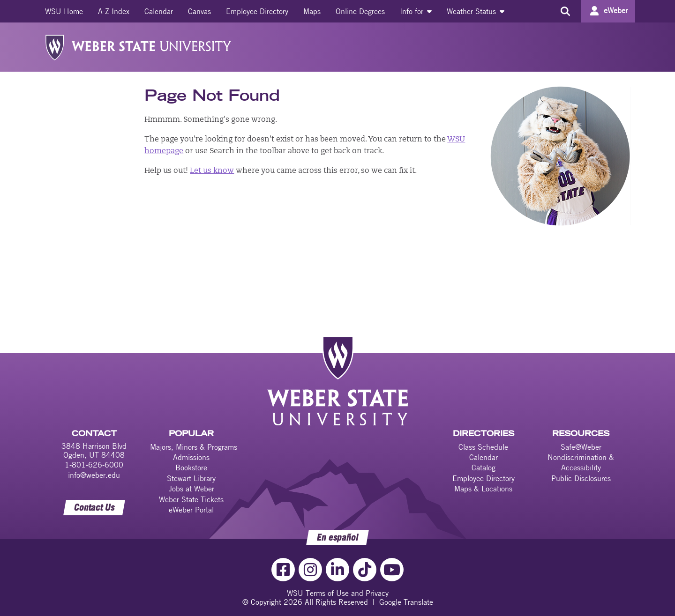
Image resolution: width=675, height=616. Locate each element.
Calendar (159, 11)
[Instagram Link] (310, 570)
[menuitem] (64, 11)
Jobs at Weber (191, 489)
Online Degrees (360, 11)
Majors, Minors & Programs (194, 447)
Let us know (212, 171)
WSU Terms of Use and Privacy (338, 593)
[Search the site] (565, 11)
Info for (416, 11)
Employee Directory (257, 11)
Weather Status (476, 11)
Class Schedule (483, 447)
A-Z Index (114, 11)
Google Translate (406, 602)
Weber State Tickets (191, 499)
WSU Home (64, 11)
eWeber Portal (191, 510)
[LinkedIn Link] (337, 570)
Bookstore (191, 468)
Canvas (199, 11)
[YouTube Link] (392, 570)
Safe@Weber (581, 447)
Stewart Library (191, 478)
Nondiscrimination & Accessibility (581, 462)
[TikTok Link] (365, 570)
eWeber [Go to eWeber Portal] (616, 10)
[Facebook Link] (283, 570)
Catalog (484, 468)
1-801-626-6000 (94, 465)
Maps (312, 11)
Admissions (191, 457)
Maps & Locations (483, 489)
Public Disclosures (581, 478)
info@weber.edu (94, 475)
